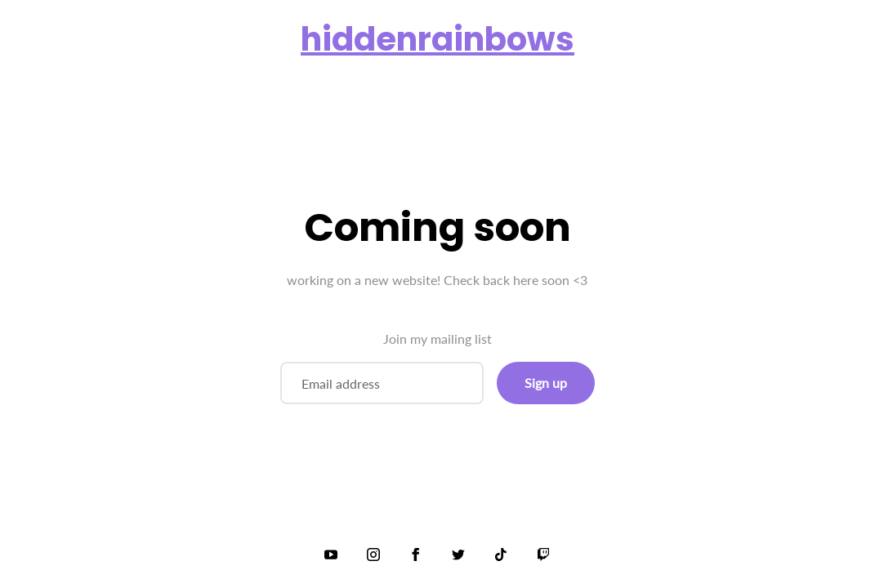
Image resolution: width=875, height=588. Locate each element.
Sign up (546, 383)
